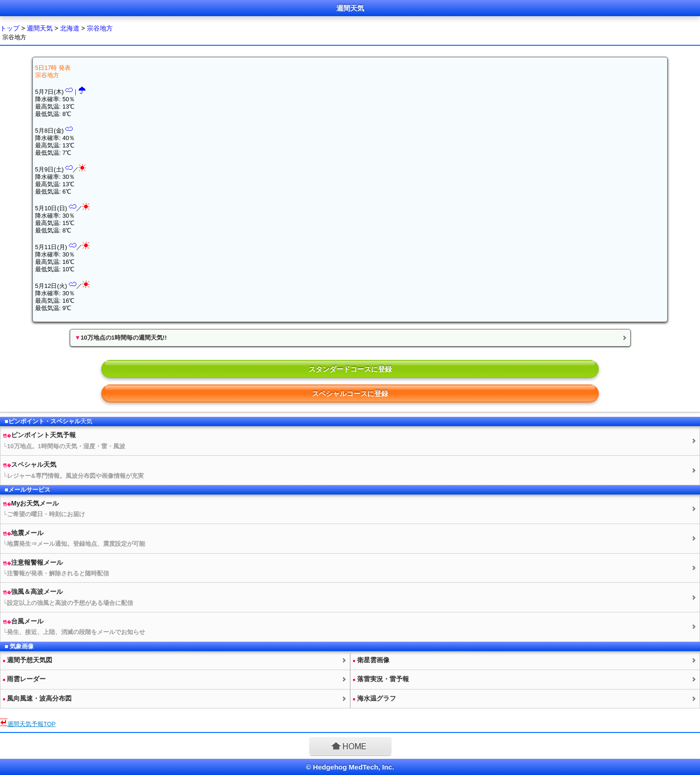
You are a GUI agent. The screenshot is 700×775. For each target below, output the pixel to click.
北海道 (70, 28)
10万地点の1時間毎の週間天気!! (121, 338)
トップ (10, 28)
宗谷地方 (100, 28)
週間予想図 (27, 660)
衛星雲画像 (371, 660)
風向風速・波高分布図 (37, 698)
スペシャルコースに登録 (350, 394)
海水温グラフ (374, 698)
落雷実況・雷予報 (381, 679)
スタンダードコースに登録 (350, 369)
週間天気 (40, 28)
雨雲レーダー (24, 679)
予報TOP (32, 724)
